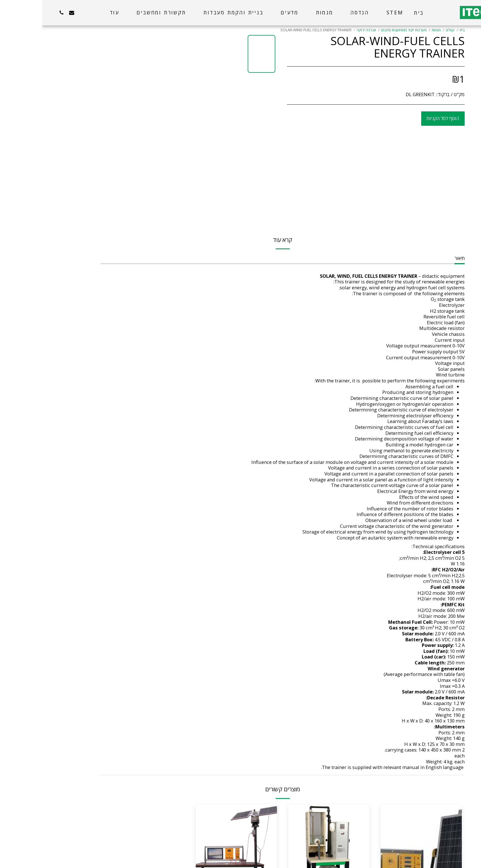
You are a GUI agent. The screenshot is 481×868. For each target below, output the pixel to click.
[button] (50, 13)
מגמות (394, 30)
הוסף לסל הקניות (401, 118)
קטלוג (408, 30)
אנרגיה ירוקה (324, 30)
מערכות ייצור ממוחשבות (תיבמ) (362, 30)
